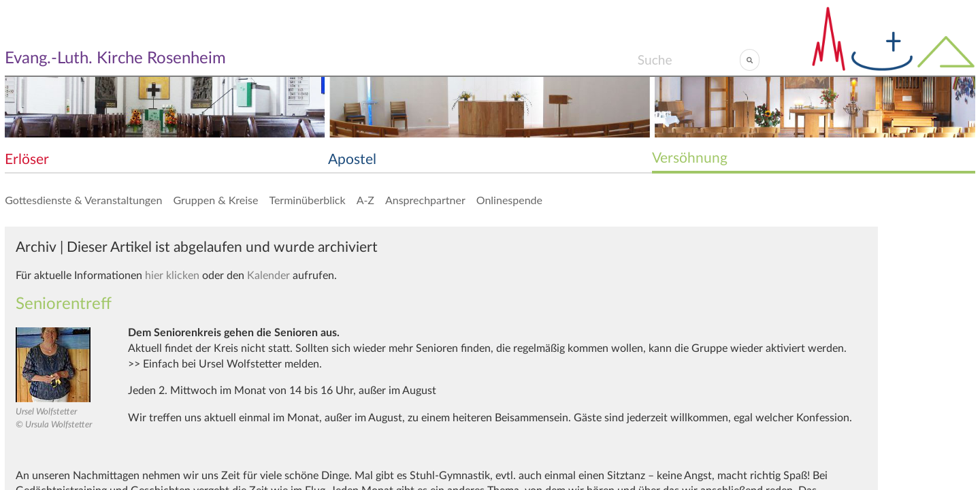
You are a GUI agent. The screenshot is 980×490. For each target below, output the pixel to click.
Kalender (268, 276)
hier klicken (172, 276)
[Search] (688, 60)
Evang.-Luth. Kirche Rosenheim (115, 59)
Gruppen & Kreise (215, 200)
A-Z (365, 200)
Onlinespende (509, 200)
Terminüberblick (307, 200)
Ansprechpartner (425, 200)
